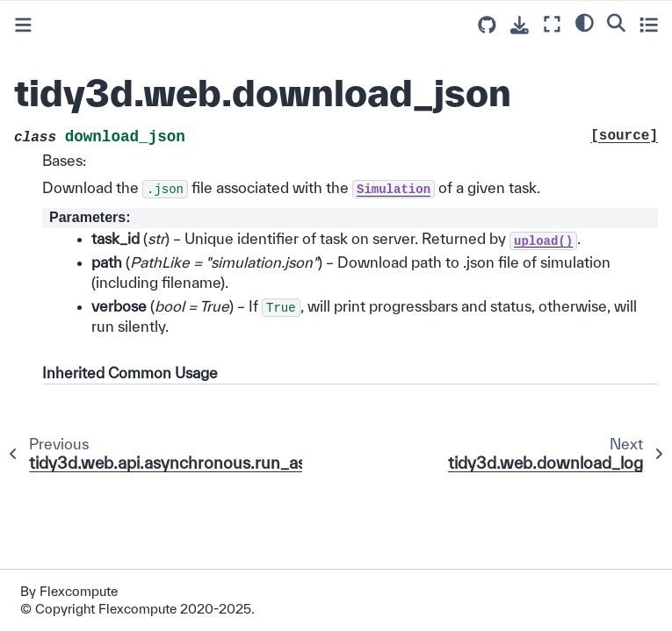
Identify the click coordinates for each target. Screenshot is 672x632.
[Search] (616, 22)
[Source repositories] (487, 25)
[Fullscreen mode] (552, 24)
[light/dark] (585, 22)
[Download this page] (520, 25)
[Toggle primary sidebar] (23, 25)
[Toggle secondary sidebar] (649, 24)
